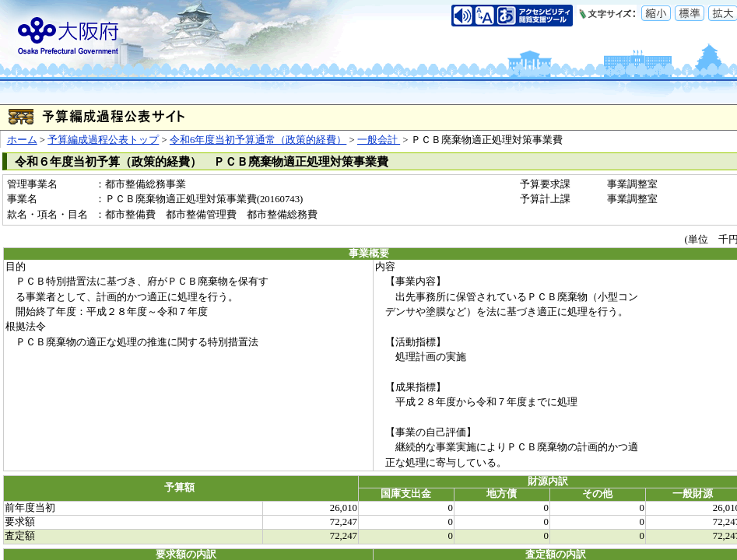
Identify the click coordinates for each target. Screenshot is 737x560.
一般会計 (379, 140)
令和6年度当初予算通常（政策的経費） (258, 140)
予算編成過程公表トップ (103, 140)
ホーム (22, 140)
